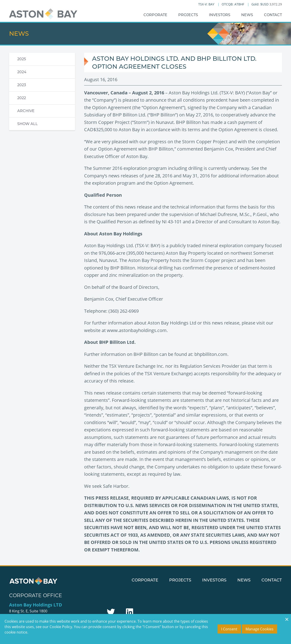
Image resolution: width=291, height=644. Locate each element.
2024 (22, 72)
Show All (28, 124)
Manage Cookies (260, 629)
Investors (220, 15)
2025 (22, 59)
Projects (188, 15)
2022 (22, 98)
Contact (273, 15)
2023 (22, 85)
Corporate (155, 15)
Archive (26, 111)
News (247, 15)
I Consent (229, 629)
